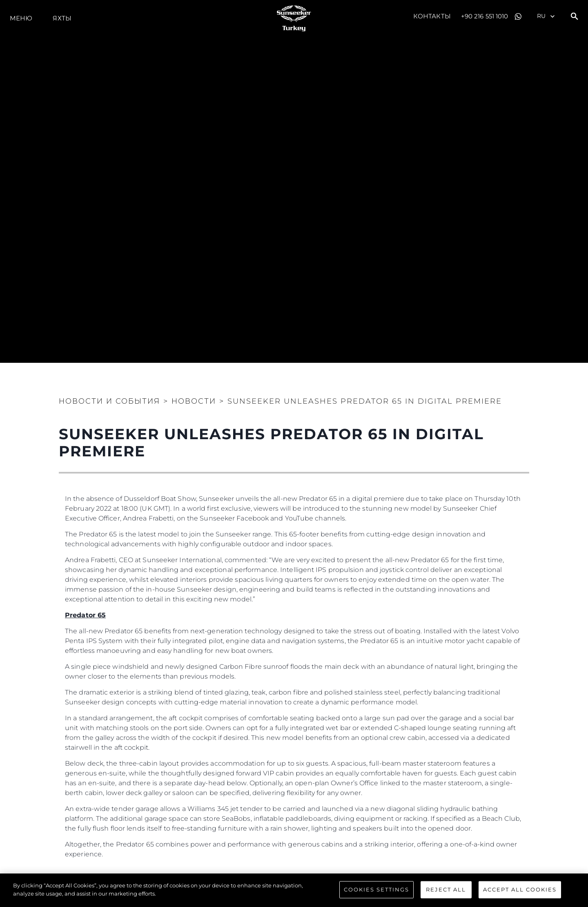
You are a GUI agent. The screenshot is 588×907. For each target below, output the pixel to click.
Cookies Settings (376, 890)
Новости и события (109, 401)
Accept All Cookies (520, 890)
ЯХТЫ (62, 18)
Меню (21, 18)
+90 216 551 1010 (485, 16)
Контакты (432, 16)
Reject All (446, 890)
